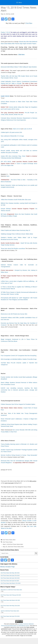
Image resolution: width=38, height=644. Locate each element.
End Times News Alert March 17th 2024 (11, 583)
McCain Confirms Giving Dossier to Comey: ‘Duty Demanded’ (19, 455)
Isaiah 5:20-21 (5, 96)
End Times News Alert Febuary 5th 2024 (11, 595)
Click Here (29, 23)
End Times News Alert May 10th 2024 (10, 573)
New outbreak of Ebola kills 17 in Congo (12, 136)
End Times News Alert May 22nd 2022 (10, 606)
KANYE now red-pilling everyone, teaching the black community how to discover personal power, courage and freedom (19, 390)
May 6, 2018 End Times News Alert (13, 544)
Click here (21, 55)
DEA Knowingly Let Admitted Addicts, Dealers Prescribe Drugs (19, 359)
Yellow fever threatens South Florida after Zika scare (16, 200)
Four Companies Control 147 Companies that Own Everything (19, 356)
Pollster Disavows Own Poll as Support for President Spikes (18, 404)
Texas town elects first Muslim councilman (13, 248)
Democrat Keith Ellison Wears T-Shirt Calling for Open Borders (19, 67)
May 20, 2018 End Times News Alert (13, 547)
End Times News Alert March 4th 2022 (10, 600)
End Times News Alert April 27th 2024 (10, 575)
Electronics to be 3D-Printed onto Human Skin (14, 314)
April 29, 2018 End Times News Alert (10, 611)
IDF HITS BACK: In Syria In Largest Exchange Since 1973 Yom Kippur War (19, 163)
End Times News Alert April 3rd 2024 (10, 581)
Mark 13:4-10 (17, 129)
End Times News (8, 542)
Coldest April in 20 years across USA (11, 132)
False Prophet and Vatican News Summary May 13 (15, 230)
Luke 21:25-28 (28, 129)
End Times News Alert (9, 540)
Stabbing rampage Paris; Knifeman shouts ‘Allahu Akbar (17, 234)
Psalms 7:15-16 (5, 32)
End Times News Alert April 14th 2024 (10, 578)
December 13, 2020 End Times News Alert (11, 590)
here (8, 176)
